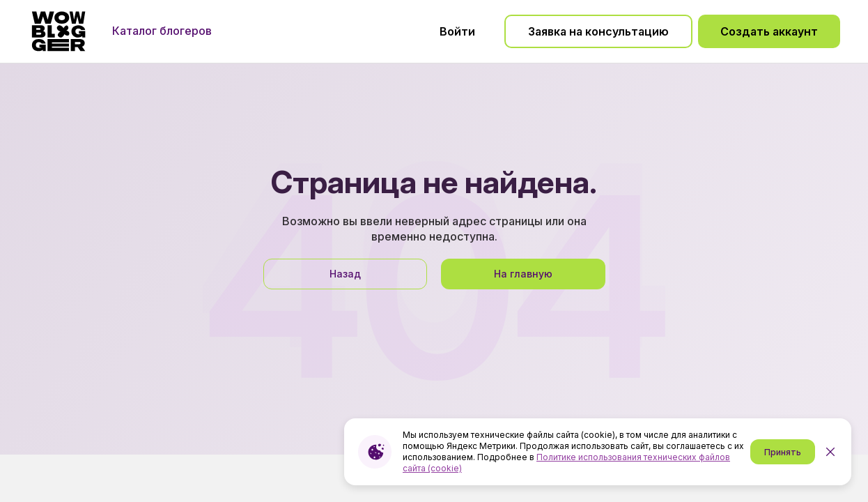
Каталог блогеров (162, 31)
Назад (345, 274)
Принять (783, 452)
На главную (523, 274)
